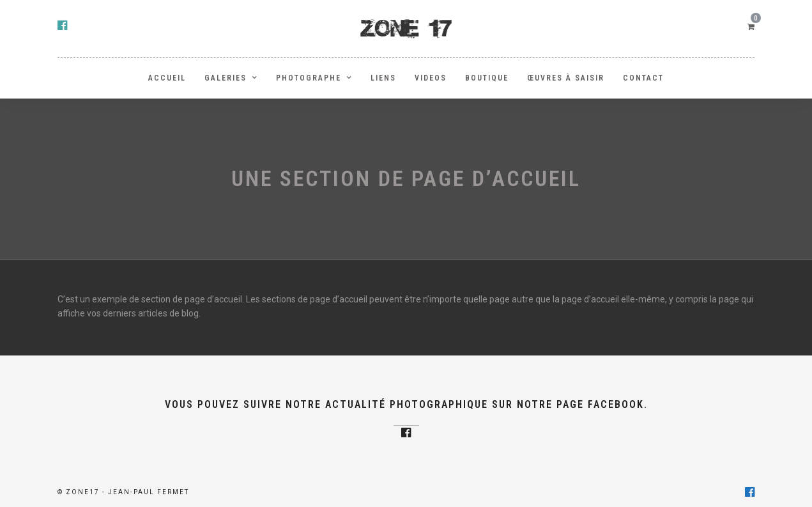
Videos (431, 78)
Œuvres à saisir (566, 78)
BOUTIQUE (487, 78)
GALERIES (226, 78)
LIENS (383, 78)
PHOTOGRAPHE (309, 78)
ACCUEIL (167, 78)
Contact (643, 78)
